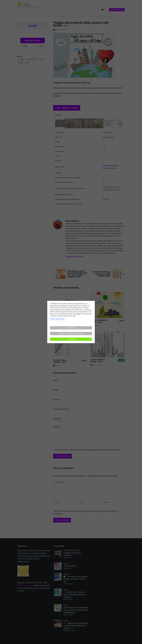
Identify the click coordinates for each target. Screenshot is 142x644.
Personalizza (71, 328)
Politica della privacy (57, 319)
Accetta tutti (71, 339)
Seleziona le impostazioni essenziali (71, 334)
